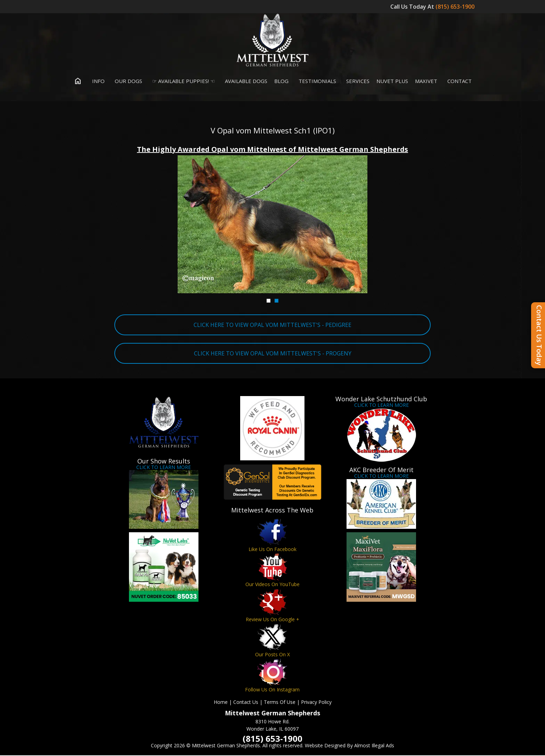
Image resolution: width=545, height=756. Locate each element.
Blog (281, 81)
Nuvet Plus (392, 81)
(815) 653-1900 (456, 7)
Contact (458, 81)
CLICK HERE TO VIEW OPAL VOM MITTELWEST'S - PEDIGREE (272, 325)
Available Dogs (245, 81)
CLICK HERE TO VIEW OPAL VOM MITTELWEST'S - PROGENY (273, 354)
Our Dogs (127, 81)
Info (97, 81)
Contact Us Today (539, 335)
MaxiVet (426, 81)
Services (356, 81)
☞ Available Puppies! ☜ (182, 81)
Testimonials (316, 81)
